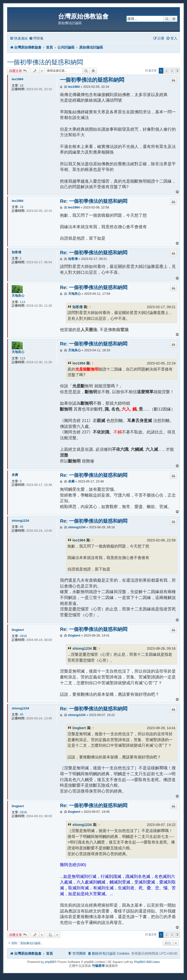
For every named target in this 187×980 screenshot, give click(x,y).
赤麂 (15, 475)
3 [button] (172, 71)
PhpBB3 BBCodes (147, 962)
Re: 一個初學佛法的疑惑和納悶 (94, 201)
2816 (23, 636)
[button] (178, 71)
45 (21, 527)
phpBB (50, 962)
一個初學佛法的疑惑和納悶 (45, 62)
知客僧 (16, 252)
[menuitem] (36, 38)
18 (21, 85)
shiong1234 (20, 521)
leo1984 (18, 79)
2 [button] (166, 71)
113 (22, 302)
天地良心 (18, 296)
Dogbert (18, 630)
